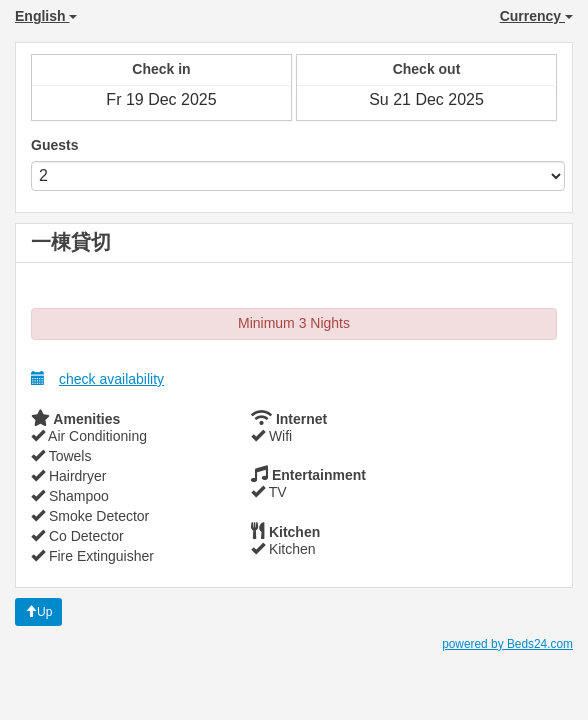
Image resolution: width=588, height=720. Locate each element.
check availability (97, 378)
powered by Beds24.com (507, 644)
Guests (54, 145)
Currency (536, 16)
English (46, 16)
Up (38, 612)
